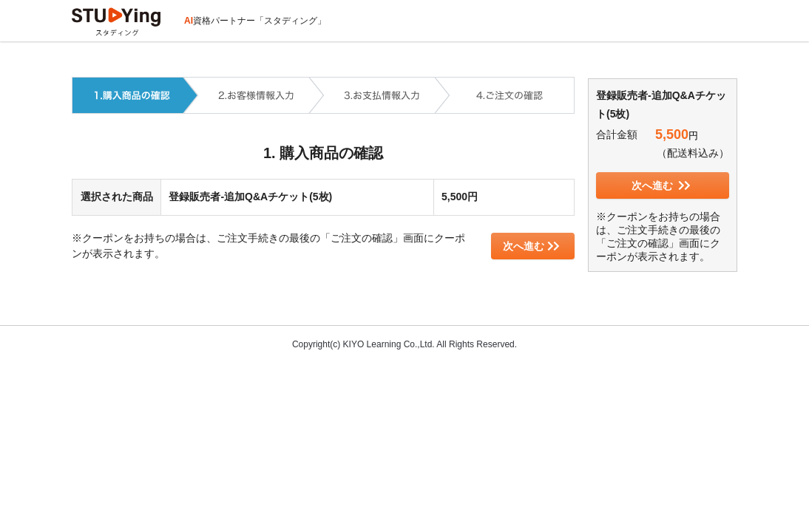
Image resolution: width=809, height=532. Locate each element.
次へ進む (531, 246)
